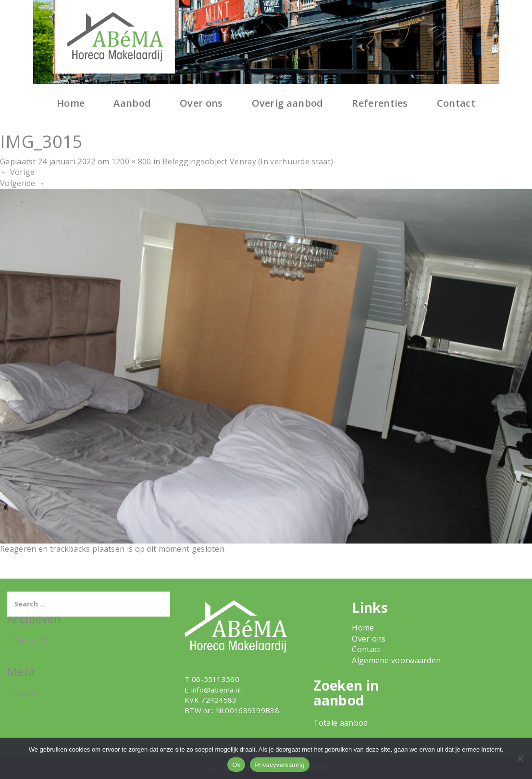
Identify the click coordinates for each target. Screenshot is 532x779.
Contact (456, 103)
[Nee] (520, 758)
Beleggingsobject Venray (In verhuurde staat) (248, 161)
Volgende (23, 183)
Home (71, 103)
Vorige (17, 172)
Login (25, 693)
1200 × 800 (131, 161)
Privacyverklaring (279, 765)
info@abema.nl (216, 690)
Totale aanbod (341, 723)
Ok (236, 765)
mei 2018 (31, 640)
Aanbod (132, 103)
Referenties (380, 103)
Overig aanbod (288, 103)
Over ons (201, 103)
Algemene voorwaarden (396, 660)
